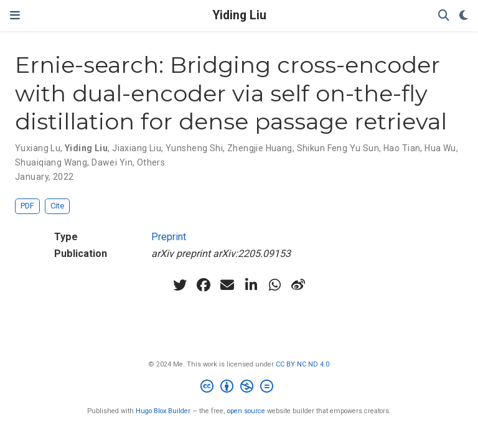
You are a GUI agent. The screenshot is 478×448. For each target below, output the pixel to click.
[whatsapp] (274, 285)
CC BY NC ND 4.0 (302, 364)
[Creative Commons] (239, 388)
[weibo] (298, 285)
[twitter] (180, 285)
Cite (57, 206)
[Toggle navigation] (15, 16)
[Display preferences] (464, 16)
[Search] (444, 16)
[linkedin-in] (251, 285)
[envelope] (227, 285)
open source (246, 411)
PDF (27, 206)
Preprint (169, 237)
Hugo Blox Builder (163, 411)
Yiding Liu (239, 15)
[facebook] (204, 285)
